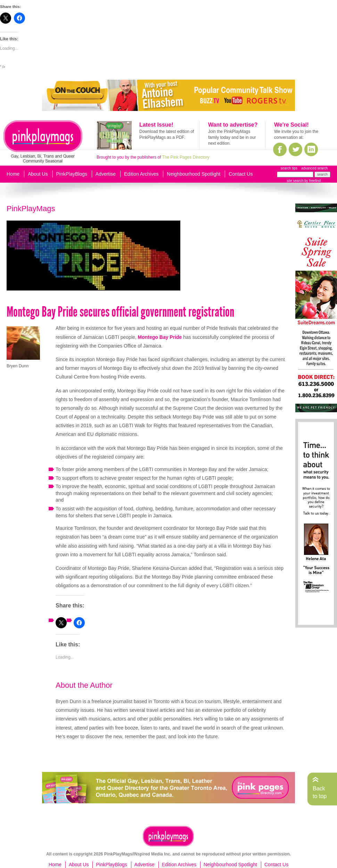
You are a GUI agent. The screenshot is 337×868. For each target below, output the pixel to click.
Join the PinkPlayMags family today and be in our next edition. (232, 137)
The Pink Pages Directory (186, 157)
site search (295, 181)
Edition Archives (141, 174)
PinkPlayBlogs (72, 174)
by (312, 181)
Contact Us (241, 174)
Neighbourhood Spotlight (194, 174)
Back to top (320, 792)
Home (13, 174)
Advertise (106, 174)
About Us (38, 174)
